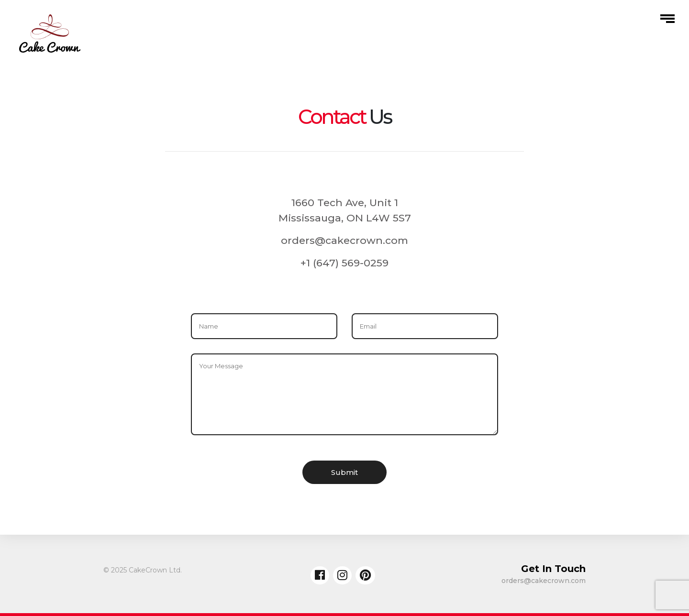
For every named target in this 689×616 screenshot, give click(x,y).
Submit (344, 472)
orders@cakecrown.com (344, 240)
